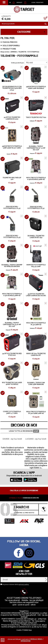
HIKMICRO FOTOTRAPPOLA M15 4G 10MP (36, 266)
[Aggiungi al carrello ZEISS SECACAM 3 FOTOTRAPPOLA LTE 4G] (27, 188)
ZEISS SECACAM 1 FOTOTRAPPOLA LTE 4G (12, 208)
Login (33, 3)
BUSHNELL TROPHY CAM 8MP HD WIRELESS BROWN (12, 266)
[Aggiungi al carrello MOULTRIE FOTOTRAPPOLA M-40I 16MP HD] (27, 304)
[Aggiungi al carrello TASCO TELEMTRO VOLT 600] (27, 99)
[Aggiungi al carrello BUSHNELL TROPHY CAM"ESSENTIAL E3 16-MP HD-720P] (3, 304)
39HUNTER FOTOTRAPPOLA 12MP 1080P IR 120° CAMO (12, 147)
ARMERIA (14, 52)
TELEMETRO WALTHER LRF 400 (12, 179)
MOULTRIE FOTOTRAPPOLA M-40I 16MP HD (36, 324)
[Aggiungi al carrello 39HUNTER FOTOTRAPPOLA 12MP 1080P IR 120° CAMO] (3, 128)
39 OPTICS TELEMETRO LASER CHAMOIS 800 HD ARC (36, 295)
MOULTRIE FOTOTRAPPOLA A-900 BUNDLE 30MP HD (12, 295)
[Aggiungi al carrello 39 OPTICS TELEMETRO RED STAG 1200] (3, 335)
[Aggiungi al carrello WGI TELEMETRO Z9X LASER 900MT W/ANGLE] (3, 364)
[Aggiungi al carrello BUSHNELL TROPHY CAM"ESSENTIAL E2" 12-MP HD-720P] (27, 128)
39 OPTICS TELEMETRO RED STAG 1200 (12, 354)
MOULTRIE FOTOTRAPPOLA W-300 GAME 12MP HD (36, 413)
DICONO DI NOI (24, 425)
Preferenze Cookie (29, 625)
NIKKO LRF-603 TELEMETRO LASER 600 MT (36, 354)
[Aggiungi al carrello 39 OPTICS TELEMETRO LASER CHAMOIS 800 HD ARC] (27, 275)
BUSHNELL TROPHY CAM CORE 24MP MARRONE (36, 384)
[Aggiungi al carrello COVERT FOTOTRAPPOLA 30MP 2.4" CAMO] (3, 393)
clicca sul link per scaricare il (26, 640)
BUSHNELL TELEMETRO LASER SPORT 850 (36, 237)
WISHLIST (19, 3)
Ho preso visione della (16, 584)
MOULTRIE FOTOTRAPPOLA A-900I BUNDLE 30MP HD (36, 179)
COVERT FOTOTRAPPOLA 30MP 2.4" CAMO (12, 412)
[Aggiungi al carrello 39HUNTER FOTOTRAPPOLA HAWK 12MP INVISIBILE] (27, 68)
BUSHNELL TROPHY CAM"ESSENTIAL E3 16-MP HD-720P (12, 325)
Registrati (40, 3)
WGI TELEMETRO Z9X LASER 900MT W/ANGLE (12, 383)
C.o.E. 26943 (42, 625)
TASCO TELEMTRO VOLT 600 (36, 117)
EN (10, 3)
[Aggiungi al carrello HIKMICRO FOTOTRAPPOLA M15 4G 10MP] (27, 246)
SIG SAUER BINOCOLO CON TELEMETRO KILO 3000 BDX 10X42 (12, 88)
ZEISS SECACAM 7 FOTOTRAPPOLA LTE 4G (12, 237)
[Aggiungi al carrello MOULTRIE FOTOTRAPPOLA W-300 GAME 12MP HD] (27, 393)
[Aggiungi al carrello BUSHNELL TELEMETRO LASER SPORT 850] (27, 217)
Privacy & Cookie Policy (11, 625)
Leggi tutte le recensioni (24, 431)
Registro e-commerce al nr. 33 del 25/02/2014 (28, 627)
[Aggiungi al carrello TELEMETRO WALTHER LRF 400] (3, 159)
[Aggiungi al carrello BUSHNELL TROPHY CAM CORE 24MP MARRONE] (27, 364)
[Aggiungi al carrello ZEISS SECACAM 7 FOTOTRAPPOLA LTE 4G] (3, 217)
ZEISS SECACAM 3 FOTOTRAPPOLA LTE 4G (36, 208)
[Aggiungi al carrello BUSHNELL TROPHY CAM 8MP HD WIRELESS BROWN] (3, 246)
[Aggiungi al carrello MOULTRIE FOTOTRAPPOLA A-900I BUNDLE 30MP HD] (27, 159)
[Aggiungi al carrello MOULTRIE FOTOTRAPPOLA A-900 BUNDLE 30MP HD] (3, 275)
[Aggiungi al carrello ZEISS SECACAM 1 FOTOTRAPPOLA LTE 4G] (3, 188)
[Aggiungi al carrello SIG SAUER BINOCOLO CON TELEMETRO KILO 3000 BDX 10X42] (3, 68)
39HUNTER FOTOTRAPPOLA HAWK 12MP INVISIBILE (36, 87)
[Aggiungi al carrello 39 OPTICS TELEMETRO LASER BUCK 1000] (3, 99)
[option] (12, 445)
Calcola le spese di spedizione (24, 491)
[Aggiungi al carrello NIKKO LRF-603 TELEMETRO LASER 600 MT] (27, 335)
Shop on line (5, 52)
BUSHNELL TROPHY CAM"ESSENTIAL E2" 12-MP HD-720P (36, 148)
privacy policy (24, 584)
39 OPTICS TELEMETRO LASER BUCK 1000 (12, 118)
